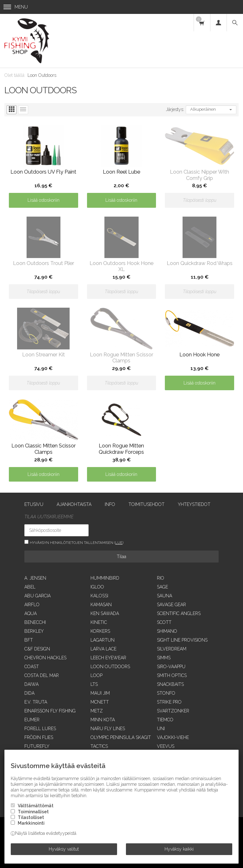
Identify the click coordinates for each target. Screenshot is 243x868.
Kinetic (99, 622)
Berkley (34, 631)
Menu (16, 7)
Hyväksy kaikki (179, 849)
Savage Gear (171, 605)
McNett (100, 702)
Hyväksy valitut (64, 849)
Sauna (165, 596)
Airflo (32, 605)
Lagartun (103, 640)
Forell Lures (40, 729)
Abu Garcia (37, 596)
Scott (164, 622)
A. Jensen (35, 578)
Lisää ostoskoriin (44, 200)
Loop (97, 675)
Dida (29, 693)
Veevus (166, 746)
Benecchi (35, 622)
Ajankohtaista (74, 504)
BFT (29, 640)
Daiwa (31, 684)
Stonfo (166, 693)
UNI (161, 729)
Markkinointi (31, 823)
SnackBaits (170, 684)
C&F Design (37, 649)
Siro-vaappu (171, 667)
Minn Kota (103, 720)
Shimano (167, 631)
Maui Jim (100, 693)
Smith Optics (172, 675)
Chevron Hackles (45, 658)
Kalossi (99, 596)
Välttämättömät (36, 806)
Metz (97, 711)
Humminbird (105, 578)
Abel (30, 587)
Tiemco (165, 720)
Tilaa (121, 557)
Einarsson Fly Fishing (50, 711)
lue (119, 543)
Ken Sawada (105, 613)
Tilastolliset (31, 817)
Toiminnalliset (33, 812)
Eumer (32, 720)
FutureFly (37, 746)
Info (110, 504)
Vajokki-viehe (173, 737)
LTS (94, 684)
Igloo (97, 587)
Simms (164, 658)
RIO (161, 578)
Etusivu (34, 504)
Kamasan (101, 605)
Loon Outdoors (110, 667)
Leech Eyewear (108, 658)
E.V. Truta (36, 702)
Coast (32, 667)
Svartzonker (173, 711)
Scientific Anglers (179, 613)
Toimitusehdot (146, 504)
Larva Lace (103, 649)
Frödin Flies (39, 737)
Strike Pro (169, 702)
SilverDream (172, 649)
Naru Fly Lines (108, 729)
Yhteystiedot (194, 504)
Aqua (31, 613)
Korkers (100, 631)
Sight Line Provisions (182, 640)
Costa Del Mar (42, 675)
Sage (162, 587)
